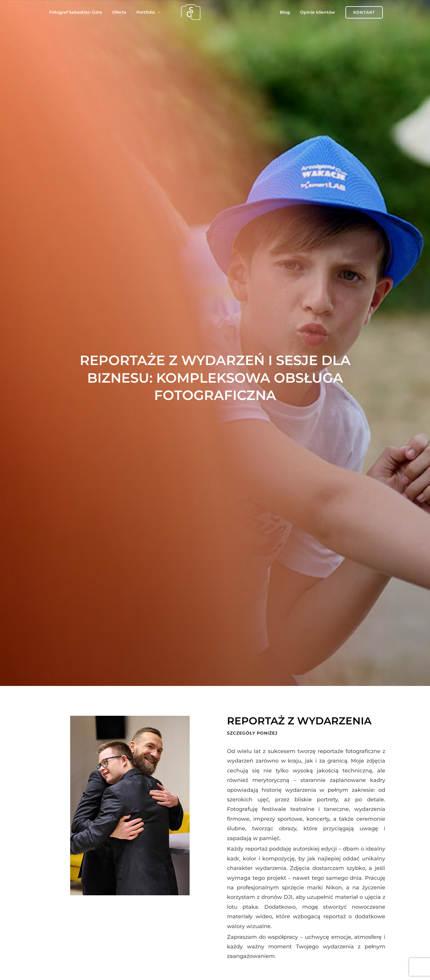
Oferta (119, 12)
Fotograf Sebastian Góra (76, 12)
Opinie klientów (318, 12)
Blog (285, 12)
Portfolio (146, 12)
